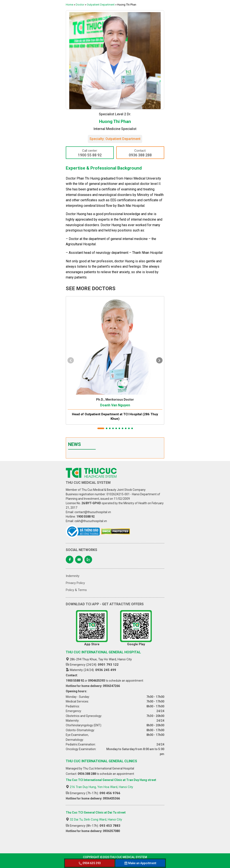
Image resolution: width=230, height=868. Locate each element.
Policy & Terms (76, 590)
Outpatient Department (101, 5)
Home (69, 5)
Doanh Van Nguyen (115, 405)
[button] (101, 428)
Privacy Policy (75, 583)
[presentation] (71, 360)
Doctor (80, 5)
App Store (92, 628)
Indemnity (73, 576)
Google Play (136, 628)
